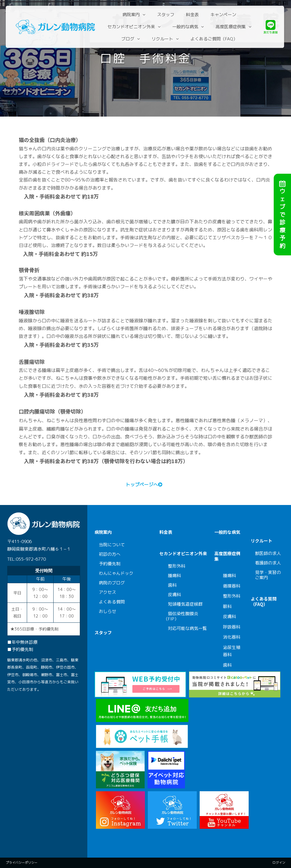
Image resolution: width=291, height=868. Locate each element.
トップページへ (142, 485)
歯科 (172, 585)
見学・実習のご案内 (268, 575)
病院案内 (132, 15)
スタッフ (167, 15)
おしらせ (107, 611)
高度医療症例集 (231, 27)
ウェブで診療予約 (282, 206)
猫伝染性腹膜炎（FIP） (181, 616)
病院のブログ (112, 583)
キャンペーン (224, 15)
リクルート (163, 39)
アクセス (107, 592)
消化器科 (232, 637)
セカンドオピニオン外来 (132, 27)
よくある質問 (112, 602)
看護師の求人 (268, 563)
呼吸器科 (232, 627)
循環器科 (232, 586)
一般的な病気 (186, 27)
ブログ (129, 39)
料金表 (193, 15)
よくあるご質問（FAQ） (215, 39)
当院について (112, 545)
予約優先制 (110, 564)
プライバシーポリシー (22, 863)
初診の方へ (110, 554)
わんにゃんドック (118, 573)
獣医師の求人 (268, 553)
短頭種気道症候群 (185, 604)
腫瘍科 (174, 576)
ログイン (279, 863)
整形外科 (177, 566)
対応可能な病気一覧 (187, 628)
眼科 (227, 606)
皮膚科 (174, 595)
